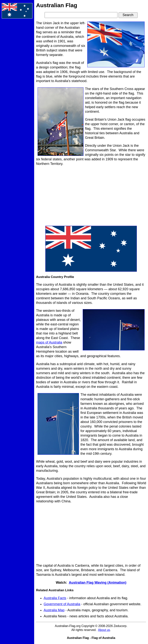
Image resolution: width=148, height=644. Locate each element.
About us (104, 630)
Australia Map (54, 610)
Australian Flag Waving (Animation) (98, 583)
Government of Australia (62, 604)
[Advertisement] (17, 78)
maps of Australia (49, 342)
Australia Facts (55, 598)
